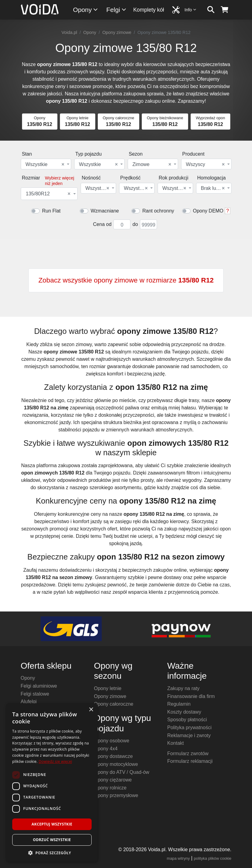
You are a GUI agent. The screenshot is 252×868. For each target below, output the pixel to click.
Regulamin (179, 704)
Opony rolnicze (110, 788)
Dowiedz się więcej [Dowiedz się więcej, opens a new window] (55, 761)
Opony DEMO (208, 211)
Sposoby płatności (187, 720)
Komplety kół (149, 10)
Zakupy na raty (184, 688)
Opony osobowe (112, 741)
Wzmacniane (105, 211)
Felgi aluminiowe (39, 686)
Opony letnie (108, 688)
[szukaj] (211, 10)
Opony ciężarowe (113, 780)
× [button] (91, 710)
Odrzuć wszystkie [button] (52, 840)
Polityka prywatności (190, 728)
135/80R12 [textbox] (48, 194)
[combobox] (46, 164)
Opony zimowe (117, 32)
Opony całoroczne (114, 704)
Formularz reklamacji (190, 761)
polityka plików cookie (212, 858)
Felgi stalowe (35, 694)
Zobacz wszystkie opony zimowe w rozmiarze (126, 280)
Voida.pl (69, 32)
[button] (52, 853)
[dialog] (52, 783)
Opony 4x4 (106, 749)
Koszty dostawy (184, 712)
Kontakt (176, 743)
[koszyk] (225, 10)
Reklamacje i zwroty (189, 735)
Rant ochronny (158, 211)
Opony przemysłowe (116, 795)
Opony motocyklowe (116, 764)
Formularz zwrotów (188, 753)
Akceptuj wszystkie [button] (52, 824)
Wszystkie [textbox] (45, 164)
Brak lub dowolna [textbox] (213, 188)
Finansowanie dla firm (191, 696)
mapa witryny (178, 858)
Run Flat (51, 211)
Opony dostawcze (113, 756)
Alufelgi (29, 702)
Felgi (117, 10)
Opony (86, 10)
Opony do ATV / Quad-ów (122, 772)
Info (191, 10)
